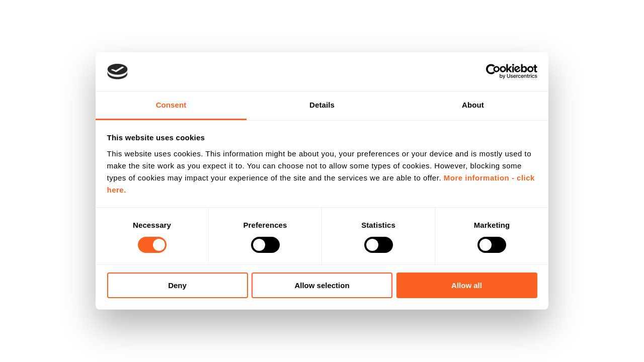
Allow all (467, 285)
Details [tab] (322, 105)
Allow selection (322, 285)
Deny (177, 285)
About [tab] (473, 105)
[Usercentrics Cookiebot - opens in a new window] (493, 71)
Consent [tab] (171, 105)
